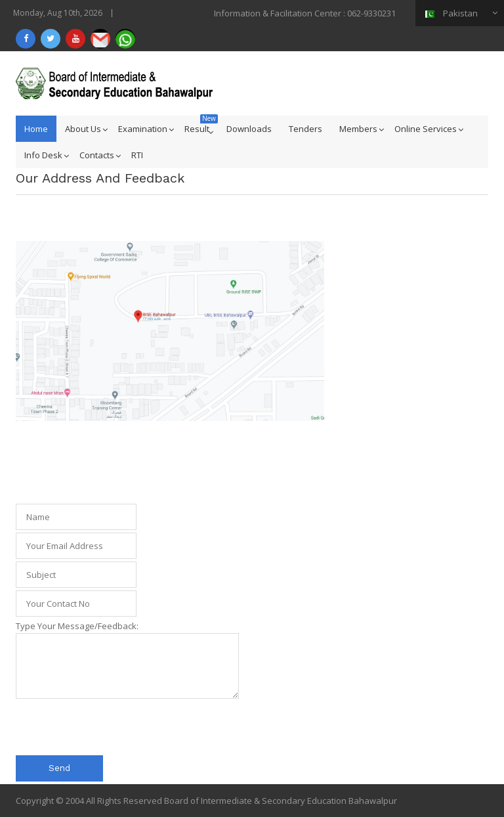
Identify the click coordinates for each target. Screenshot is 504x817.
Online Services (426, 129)
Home (36, 129)
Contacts (97, 155)
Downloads (249, 129)
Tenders (305, 129)
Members (358, 129)
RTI (137, 155)
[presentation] (115, 727)
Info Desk (43, 155)
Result (197, 129)
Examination (143, 129)
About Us (83, 129)
